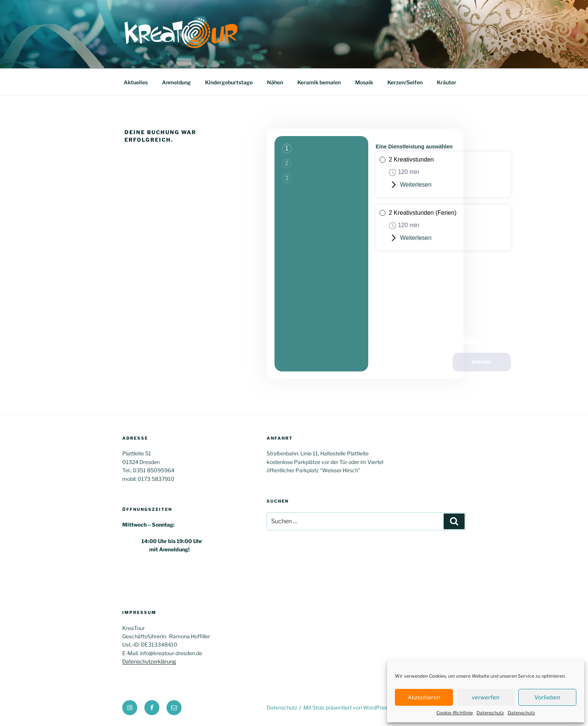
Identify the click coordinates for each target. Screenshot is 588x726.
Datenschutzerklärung (149, 661)
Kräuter (447, 82)
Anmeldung (176, 82)
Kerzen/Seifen (405, 82)
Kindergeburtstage (229, 82)
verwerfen (486, 698)
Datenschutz (490, 713)
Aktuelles (136, 82)
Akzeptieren (424, 698)
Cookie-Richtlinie (455, 713)
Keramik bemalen (319, 82)
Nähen (275, 82)
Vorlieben (547, 698)
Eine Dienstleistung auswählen (414, 147)
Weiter (489, 361)
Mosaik (364, 82)
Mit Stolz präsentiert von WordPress (347, 707)
